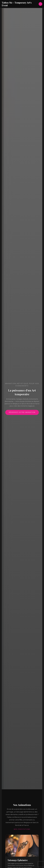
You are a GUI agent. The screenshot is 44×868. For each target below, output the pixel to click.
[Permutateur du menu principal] (40, 4)
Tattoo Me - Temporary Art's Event (17, 4)
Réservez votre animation (22, 412)
